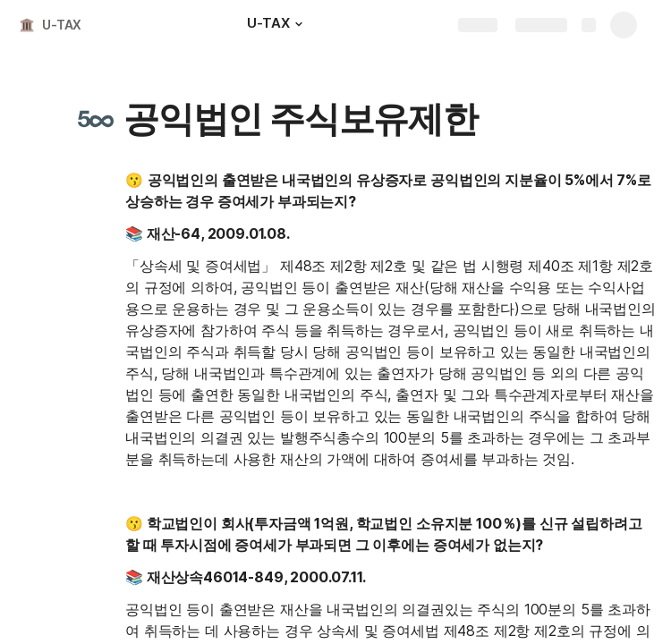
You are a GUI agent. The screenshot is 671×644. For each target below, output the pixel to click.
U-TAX (62, 25)
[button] (299, 24)
